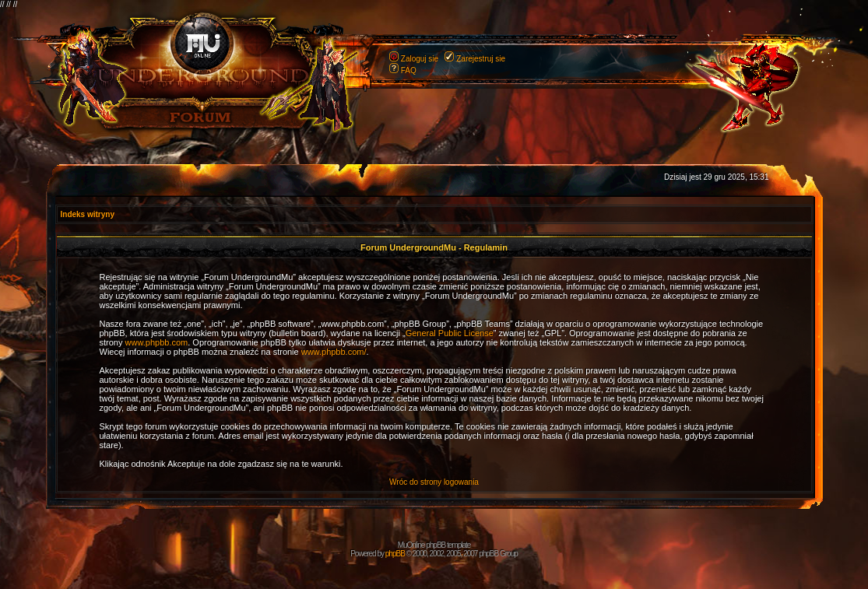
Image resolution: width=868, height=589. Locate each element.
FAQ (409, 70)
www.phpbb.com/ (334, 352)
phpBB (395, 554)
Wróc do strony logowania (434, 482)
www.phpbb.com (157, 342)
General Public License (450, 333)
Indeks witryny (88, 214)
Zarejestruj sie (481, 59)
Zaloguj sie (420, 59)
